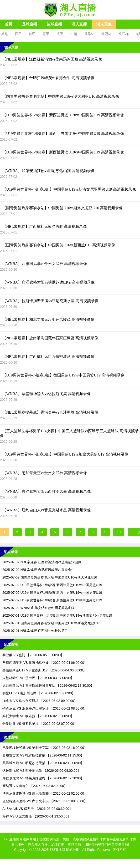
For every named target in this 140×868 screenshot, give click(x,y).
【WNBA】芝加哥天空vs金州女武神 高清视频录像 (45, 473)
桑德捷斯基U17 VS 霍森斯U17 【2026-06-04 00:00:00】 (44, 670)
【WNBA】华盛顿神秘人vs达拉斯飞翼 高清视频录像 (47, 394)
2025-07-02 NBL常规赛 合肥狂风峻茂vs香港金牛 (39, 570)
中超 (74, 34)
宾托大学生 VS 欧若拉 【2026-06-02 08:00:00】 (38, 716)
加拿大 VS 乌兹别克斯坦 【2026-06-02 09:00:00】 (40, 701)
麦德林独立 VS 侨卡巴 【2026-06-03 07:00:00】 (38, 678)
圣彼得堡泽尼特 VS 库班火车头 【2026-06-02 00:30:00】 (45, 801)
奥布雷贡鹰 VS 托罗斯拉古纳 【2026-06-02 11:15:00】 (43, 755)
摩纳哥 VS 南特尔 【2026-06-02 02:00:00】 (35, 786)
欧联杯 (124, 34)
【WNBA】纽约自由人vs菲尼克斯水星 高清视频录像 (47, 510)
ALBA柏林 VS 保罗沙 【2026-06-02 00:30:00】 (37, 809)
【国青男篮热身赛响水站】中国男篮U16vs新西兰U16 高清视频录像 (59, 245)
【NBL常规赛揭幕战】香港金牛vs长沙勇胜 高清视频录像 (50, 412)
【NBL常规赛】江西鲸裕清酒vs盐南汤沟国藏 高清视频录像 (52, 59)
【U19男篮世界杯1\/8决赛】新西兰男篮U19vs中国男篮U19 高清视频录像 (63, 115)
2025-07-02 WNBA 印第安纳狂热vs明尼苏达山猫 (39, 608)
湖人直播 (79, 24)
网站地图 (73, 850)
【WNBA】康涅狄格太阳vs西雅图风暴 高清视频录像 (47, 491)
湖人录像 (104, 24)
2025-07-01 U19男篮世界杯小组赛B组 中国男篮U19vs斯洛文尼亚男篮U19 (57, 615)
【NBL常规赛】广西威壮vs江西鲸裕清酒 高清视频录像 (48, 357)
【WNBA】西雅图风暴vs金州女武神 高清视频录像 (45, 264)
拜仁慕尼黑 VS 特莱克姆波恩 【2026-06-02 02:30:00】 (43, 778)
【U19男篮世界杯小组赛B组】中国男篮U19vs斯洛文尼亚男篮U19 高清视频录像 (69, 189)
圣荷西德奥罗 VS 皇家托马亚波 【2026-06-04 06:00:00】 (45, 663)
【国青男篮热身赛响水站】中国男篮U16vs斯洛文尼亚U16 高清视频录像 (63, 208)
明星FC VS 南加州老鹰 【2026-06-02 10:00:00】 (39, 693)
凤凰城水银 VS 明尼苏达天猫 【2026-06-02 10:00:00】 (43, 763)
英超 (5, 34)
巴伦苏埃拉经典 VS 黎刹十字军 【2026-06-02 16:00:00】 (45, 748)
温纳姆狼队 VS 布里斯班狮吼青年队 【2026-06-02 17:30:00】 (48, 685)
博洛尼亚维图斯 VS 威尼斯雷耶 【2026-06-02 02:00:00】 (45, 793)
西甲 (18, 34)
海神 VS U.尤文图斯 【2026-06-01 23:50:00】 (36, 816)
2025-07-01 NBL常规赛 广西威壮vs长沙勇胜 (35, 631)
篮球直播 (54, 24)
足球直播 (30, 24)
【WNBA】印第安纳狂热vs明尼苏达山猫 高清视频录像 (49, 171)
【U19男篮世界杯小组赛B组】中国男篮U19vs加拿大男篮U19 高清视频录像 (65, 454)
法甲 (60, 34)
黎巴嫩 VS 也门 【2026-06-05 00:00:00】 (33, 655)
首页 (9, 24)
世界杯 (89, 34)
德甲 (32, 34)
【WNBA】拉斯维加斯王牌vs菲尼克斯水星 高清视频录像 (50, 301)
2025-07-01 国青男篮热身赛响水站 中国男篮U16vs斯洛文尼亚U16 (51, 623)
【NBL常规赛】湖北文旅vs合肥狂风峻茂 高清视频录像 (48, 319)
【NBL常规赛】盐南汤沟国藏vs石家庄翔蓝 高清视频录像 (50, 338)
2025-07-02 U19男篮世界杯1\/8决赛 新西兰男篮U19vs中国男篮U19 (52, 585)
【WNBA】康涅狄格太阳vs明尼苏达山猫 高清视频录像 (49, 282)
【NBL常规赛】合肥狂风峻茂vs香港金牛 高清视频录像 (48, 78)
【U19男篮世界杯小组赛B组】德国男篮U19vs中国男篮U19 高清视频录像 (63, 375)
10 (119, 532)
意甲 (46, 34)
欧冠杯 (106, 34)
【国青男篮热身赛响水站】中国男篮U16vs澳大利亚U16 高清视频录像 (61, 96)
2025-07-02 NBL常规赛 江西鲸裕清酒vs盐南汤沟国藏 (42, 562)
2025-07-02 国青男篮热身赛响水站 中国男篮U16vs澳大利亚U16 (50, 577)
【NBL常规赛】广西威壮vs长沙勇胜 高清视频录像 (45, 226)
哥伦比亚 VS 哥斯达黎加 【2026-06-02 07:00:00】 (40, 724)
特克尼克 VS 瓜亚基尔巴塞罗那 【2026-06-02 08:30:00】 (45, 708)
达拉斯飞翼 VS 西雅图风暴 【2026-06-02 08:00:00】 (41, 771)
